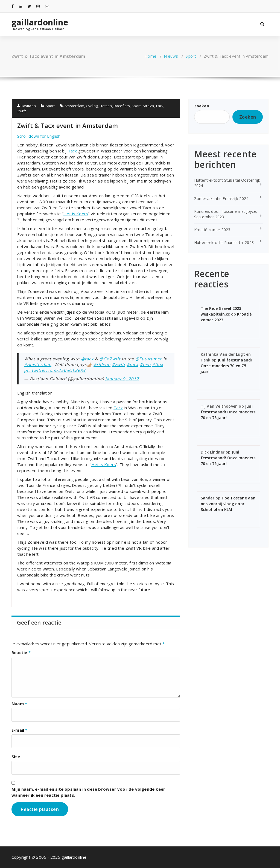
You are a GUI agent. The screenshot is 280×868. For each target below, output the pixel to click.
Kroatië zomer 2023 (212, 230)
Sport (191, 56)
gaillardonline (40, 22)
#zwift (119, 364)
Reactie (21, 652)
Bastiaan (27, 106)
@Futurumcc (149, 359)
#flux (158, 364)
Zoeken (202, 106)
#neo (145, 364)
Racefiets (122, 106)
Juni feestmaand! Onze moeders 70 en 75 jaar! (226, 366)
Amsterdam (74, 106)
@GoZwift (110, 359)
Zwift (21, 111)
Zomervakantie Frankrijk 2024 (221, 198)
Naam (19, 704)
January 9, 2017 (122, 379)
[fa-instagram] (38, 6)
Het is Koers (76, 214)
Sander (208, 498)
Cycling (92, 106)
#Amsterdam (38, 364)
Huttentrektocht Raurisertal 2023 (224, 242)
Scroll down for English (39, 136)
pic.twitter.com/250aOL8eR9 (55, 370)
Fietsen (106, 106)
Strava (148, 106)
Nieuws (171, 56)
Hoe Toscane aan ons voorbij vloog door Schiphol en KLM (228, 504)
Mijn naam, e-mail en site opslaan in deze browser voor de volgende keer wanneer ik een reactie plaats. (88, 792)
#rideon (102, 364)
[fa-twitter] (29, 6)
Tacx (160, 106)
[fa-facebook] (13, 6)
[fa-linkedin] (21, 6)
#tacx (132, 364)
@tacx (87, 359)
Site (16, 757)
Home (150, 56)
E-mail (20, 730)
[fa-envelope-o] (47, 6)
